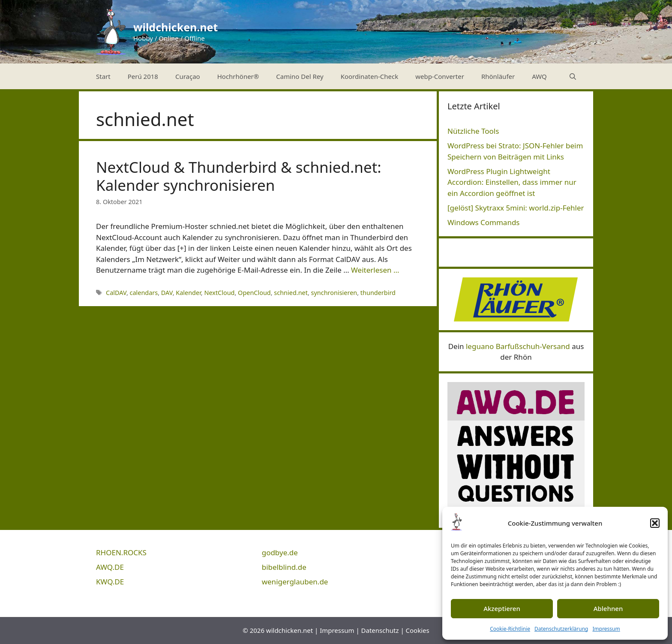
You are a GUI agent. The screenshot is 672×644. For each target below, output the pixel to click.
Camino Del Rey (300, 76)
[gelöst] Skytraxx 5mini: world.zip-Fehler (516, 208)
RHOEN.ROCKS (121, 552)
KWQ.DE (110, 582)
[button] (655, 523)
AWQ (539, 76)
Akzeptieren (502, 608)
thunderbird (378, 293)
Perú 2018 (143, 76)
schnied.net (291, 293)
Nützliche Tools (473, 131)
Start (103, 76)
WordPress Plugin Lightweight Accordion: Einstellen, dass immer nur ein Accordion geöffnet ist (512, 182)
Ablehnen (608, 608)
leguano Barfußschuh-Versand (518, 346)
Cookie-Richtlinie (510, 629)
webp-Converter (440, 76)
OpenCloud (254, 293)
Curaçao (188, 76)
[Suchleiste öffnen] (573, 76)
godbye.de (280, 552)
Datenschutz (380, 630)
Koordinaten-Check (370, 76)
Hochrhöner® (238, 76)
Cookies (418, 630)
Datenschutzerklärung (561, 629)
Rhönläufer (498, 76)
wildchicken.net (175, 27)
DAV (167, 293)
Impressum (606, 629)
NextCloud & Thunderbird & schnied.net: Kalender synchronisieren (239, 176)
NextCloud (219, 293)
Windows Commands (484, 222)
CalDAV (116, 293)
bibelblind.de (284, 567)
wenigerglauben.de (295, 582)
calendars (144, 293)
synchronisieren (334, 293)
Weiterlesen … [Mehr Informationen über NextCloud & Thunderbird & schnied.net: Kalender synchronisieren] (375, 270)
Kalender (188, 293)
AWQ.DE (110, 567)
